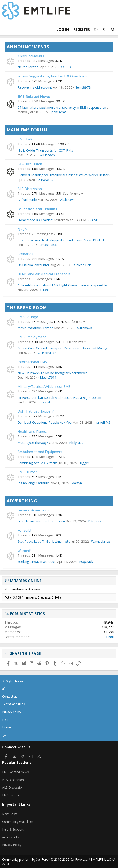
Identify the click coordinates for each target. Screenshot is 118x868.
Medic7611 (48, 377)
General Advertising (33, 510)
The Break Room (27, 307)
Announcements (28, 47)
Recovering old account (35, 87)
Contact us (10, 696)
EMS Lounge (28, 317)
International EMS (32, 362)
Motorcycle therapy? (33, 442)
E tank (45, 290)
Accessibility (10, 837)
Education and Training (38, 209)
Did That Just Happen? (36, 411)
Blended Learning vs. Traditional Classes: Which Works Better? (64, 175)
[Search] (113, 30)
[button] (96, 29)
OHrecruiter (47, 353)
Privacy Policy (12, 845)
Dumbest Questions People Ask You (45, 422)
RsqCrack (86, 561)
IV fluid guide (27, 200)
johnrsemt (58, 112)
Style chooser (14, 681)
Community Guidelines (18, 822)
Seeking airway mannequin (37, 561)
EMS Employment (32, 337)
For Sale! (24, 530)
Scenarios (25, 254)
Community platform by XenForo (45, 859)
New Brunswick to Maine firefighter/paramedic (52, 373)
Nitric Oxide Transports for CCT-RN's (45, 150)
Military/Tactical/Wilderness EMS (44, 387)
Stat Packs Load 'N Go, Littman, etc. (44, 541)
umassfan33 (49, 245)
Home (6, 727)
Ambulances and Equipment (40, 452)
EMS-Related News (34, 97)
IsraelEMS (103, 422)
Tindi (110, 637)
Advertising (22, 501)
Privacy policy (12, 712)
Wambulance (101, 541)
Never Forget (28, 67)
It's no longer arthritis (34, 483)
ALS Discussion (30, 189)
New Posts (10, 814)
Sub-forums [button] (72, 193)
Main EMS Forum (27, 130)
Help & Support (13, 829)
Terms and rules (14, 704)
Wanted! (24, 551)
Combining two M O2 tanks (37, 463)
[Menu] (6, 29)
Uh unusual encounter (33, 265)
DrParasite (45, 179)
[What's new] (104, 30)
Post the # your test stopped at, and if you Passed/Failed (61, 240)
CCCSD (66, 67)
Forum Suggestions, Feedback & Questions (52, 76)
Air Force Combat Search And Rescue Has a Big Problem (59, 397)
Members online (26, 581)
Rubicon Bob (82, 265)
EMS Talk (25, 139)
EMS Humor (27, 472)
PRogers (95, 521)
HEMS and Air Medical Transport (44, 274)
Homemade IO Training (35, 220)
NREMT (24, 229)
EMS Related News (15, 772)
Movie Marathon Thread (35, 328)
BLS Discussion (30, 164)
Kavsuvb (45, 402)
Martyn (77, 483)
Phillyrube (76, 442)
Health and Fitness (33, 432)
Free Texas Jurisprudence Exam (41, 521)
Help (5, 720)
